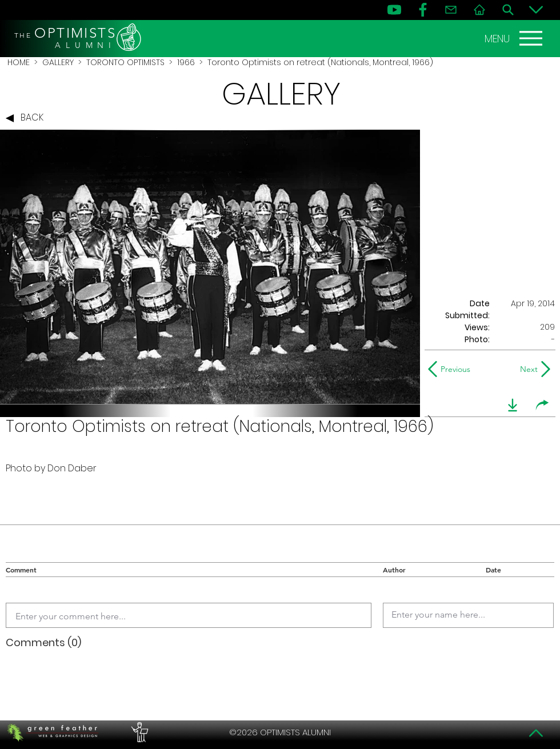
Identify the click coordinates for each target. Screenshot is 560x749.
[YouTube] (394, 10)
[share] (542, 405)
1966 (186, 62)
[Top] (536, 733)
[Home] (479, 10)
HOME (19, 62)
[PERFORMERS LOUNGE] (138, 732)
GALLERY (58, 62)
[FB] (423, 10)
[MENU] (515, 38)
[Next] (527, 369)
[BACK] (27, 118)
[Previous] (452, 369)
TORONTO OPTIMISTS (125, 62)
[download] (513, 405)
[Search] (508, 10)
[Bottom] (536, 10)
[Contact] (451, 10)
